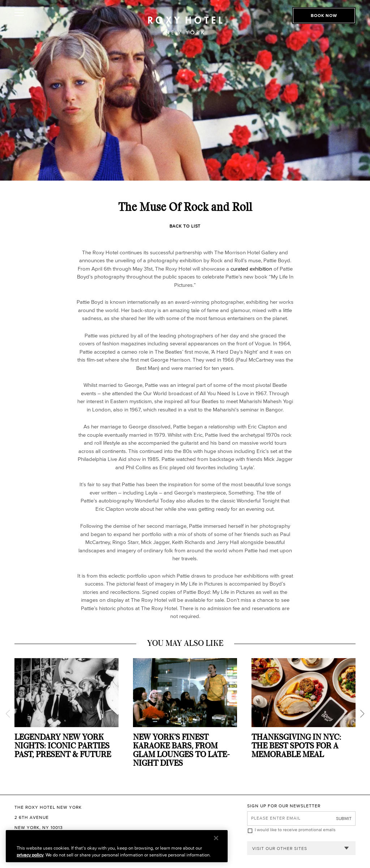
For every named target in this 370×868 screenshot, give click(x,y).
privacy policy (30, 855)
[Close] (216, 838)
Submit (344, 818)
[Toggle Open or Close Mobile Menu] (46, 13)
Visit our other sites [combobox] (280, 848)
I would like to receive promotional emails (295, 830)
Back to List (185, 226)
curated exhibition (251, 269)
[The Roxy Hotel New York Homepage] (185, 20)
